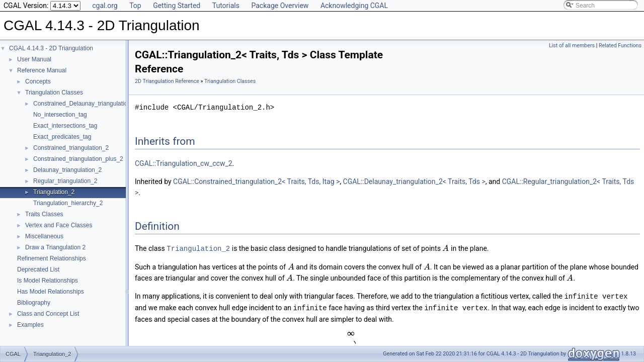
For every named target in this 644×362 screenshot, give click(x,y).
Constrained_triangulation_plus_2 (78, 159)
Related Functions (620, 46)
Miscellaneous (44, 236)
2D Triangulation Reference (167, 81)
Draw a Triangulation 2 (55, 247)
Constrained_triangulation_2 (71, 148)
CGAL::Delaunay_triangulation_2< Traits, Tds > (414, 182)
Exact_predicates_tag (62, 137)
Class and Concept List (48, 314)
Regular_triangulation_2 (65, 181)
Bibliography (34, 303)
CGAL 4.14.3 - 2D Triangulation (51, 48)
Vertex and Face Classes (59, 225)
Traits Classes (44, 214)
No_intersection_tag (60, 115)
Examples (30, 325)
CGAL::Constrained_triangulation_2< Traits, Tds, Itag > (256, 182)
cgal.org (105, 6)
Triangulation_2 (54, 192)
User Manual (34, 59)
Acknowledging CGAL (354, 6)
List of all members (572, 46)
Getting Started (177, 6)
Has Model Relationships (51, 292)
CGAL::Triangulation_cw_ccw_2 (184, 163)
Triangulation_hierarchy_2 (68, 203)
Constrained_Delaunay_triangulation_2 (85, 104)
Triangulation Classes (54, 93)
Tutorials (226, 6)
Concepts (38, 81)
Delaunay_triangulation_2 (67, 170)
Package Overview (280, 6)
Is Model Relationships (48, 281)
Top (135, 6)
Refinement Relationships (52, 258)
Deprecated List (38, 269)
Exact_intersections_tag (65, 126)
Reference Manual (42, 70)
